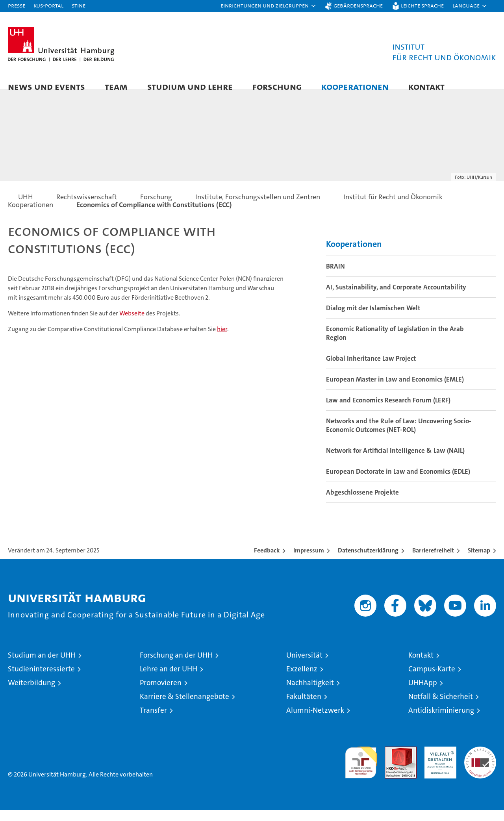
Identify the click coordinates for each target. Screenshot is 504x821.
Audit (392, 762)
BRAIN (335, 277)
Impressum (309, 561)
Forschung (277, 86)
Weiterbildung (31, 694)
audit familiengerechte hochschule (361, 770)
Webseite (132, 324)
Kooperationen (355, 86)
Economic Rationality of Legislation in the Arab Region (395, 344)
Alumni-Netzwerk (315, 721)
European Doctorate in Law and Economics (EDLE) (398, 482)
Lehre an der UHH (169, 680)
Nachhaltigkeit (310, 694)
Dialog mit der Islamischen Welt (373, 319)
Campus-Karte (432, 680)
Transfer (153, 721)
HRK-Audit (438, 762)
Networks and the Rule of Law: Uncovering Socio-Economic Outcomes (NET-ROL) (399, 436)
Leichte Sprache (422, 5)
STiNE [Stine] (79, 5)
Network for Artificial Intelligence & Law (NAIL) (395, 461)
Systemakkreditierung (480, 762)
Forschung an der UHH (176, 666)
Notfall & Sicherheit (441, 707)
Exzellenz (302, 680)
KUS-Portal (48, 5)
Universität (304, 666)
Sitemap (479, 561)
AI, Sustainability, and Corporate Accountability (396, 298)
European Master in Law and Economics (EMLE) (395, 390)
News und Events (46, 86)
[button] (269, 6)
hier (222, 340)
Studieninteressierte (41, 680)
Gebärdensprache (358, 5)
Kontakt (426, 86)
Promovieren (161, 694)
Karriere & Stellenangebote (184, 707)
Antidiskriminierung (441, 721)
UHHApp (423, 694)
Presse (17, 5)
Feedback (267, 561)
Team (116, 86)
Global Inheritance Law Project (371, 369)
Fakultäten (304, 707)
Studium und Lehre (190, 86)
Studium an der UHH (42, 666)
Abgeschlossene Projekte (362, 503)
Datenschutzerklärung (368, 561)
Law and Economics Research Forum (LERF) (388, 411)
